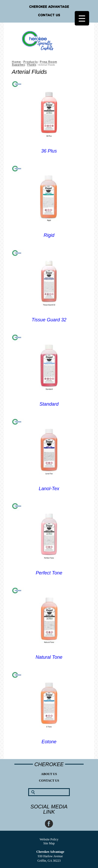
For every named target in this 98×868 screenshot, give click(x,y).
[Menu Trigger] (82, 18)
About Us (49, 774)
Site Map (49, 843)
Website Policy (49, 839)
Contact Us (49, 15)
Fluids (32, 65)
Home (16, 62)
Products (30, 62)
